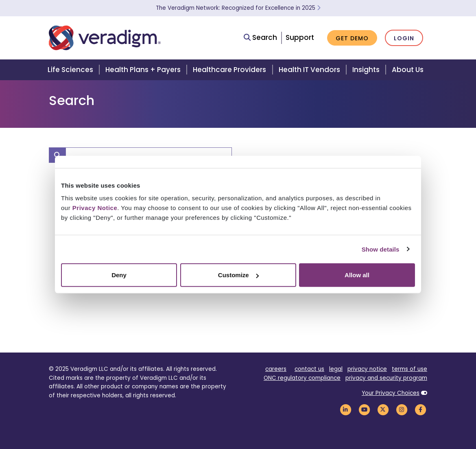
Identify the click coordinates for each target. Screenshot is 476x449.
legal (336, 369)
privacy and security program (386, 378)
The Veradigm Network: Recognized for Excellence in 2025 (238, 8)
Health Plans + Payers (143, 70)
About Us (408, 70)
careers (276, 369)
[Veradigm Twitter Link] (383, 409)
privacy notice (367, 369)
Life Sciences (70, 70)
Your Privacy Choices (391, 393)
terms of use (409, 369)
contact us (309, 369)
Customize (238, 275)
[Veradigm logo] (105, 38)
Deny (119, 275)
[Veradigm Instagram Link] (402, 409)
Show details (381, 249)
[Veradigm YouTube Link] (364, 409)
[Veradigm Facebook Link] (420, 409)
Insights (366, 70)
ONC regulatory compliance (302, 378)
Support (300, 37)
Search (260, 37)
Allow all (357, 275)
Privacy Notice (95, 208)
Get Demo (352, 38)
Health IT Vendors (309, 70)
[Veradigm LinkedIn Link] (345, 409)
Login (404, 38)
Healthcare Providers (229, 70)
